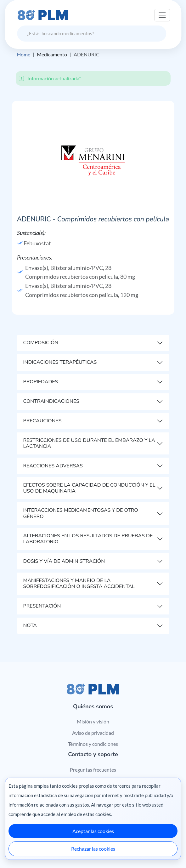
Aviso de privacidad (93, 733)
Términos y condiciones (93, 744)
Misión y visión (93, 721)
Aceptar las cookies (93, 831)
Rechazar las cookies (93, 849)
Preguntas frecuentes (93, 770)
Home (24, 54)
